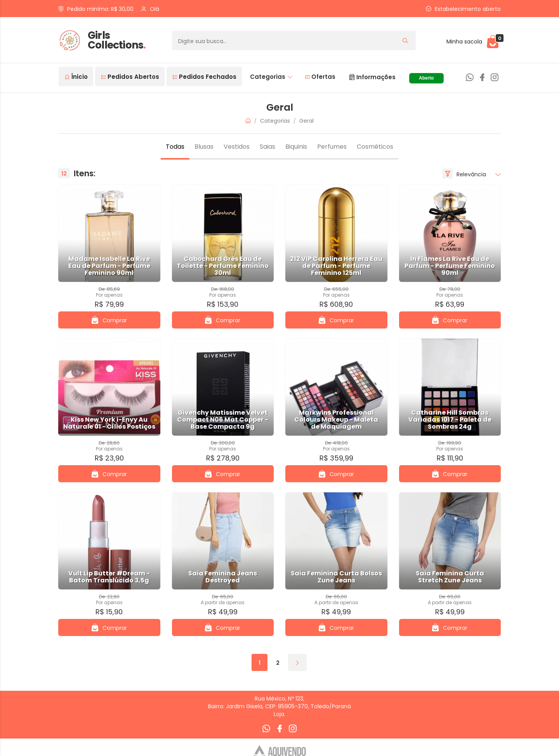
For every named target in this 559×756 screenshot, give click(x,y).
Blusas (204, 147)
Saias (267, 147)
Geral (306, 121)
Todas (175, 147)
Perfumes (332, 147)
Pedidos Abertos (130, 77)
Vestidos (237, 147)
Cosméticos (375, 147)
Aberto (426, 78)
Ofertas (320, 77)
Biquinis (296, 147)
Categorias (271, 77)
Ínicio (76, 77)
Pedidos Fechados (205, 77)
